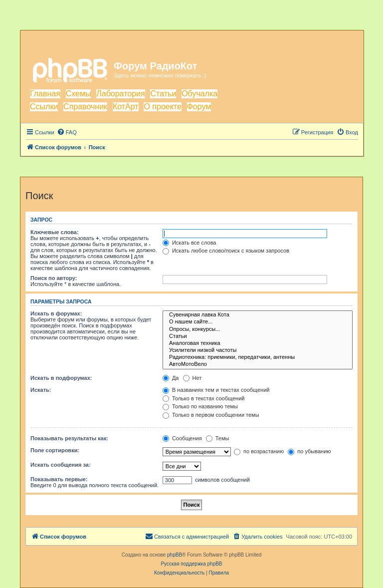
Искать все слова (190, 243)
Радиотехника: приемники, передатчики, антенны (258, 357)
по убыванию (309, 451)
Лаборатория (120, 94)
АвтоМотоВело (258, 364)
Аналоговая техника (258, 343)
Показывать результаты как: (69, 438)
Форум (199, 107)
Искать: (41, 390)
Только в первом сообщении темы (211, 415)
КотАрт (126, 107)
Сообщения (182, 438)
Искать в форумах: (56, 313)
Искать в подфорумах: (61, 378)
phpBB (175, 555)
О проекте (162, 107)
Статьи (163, 94)
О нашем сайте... (258, 322)
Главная (45, 94)
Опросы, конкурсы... (258, 329)
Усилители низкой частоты (258, 350)
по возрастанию (259, 451)
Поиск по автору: (54, 278)
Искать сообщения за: (61, 465)
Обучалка (199, 94)
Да (171, 378)
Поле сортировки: (55, 450)
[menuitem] (67, 132)
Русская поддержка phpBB (191, 564)
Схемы (79, 94)
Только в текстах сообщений (204, 398)
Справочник (85, 107)
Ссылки (44, 107)
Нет (192, 378)
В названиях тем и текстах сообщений (216, 390)
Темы (218, 438)
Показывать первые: (59, 479)
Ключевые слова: (55, 232)
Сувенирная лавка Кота (258, 315)
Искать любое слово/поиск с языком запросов (226, 251)
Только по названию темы (200, 406)
